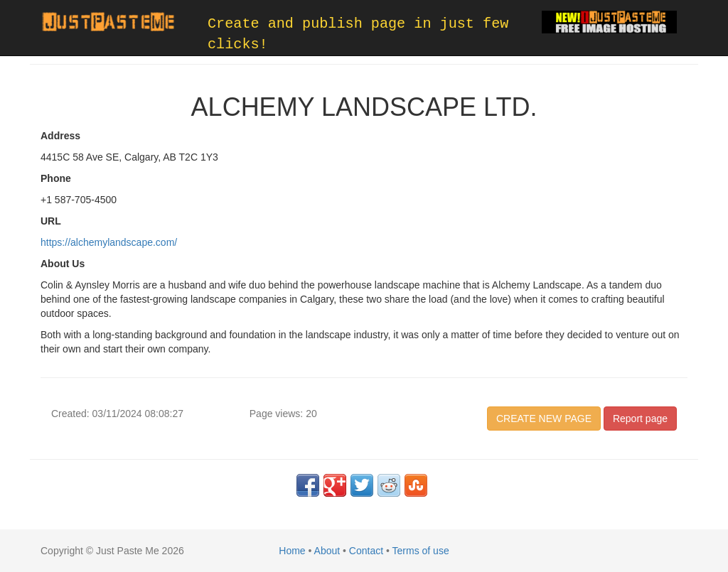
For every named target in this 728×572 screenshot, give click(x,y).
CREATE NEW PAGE (544, 419)
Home (292, 551)
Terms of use (421, 551)
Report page (640, 419)
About (327, 551)
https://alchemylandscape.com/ (109, 242)
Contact (366, 551)
